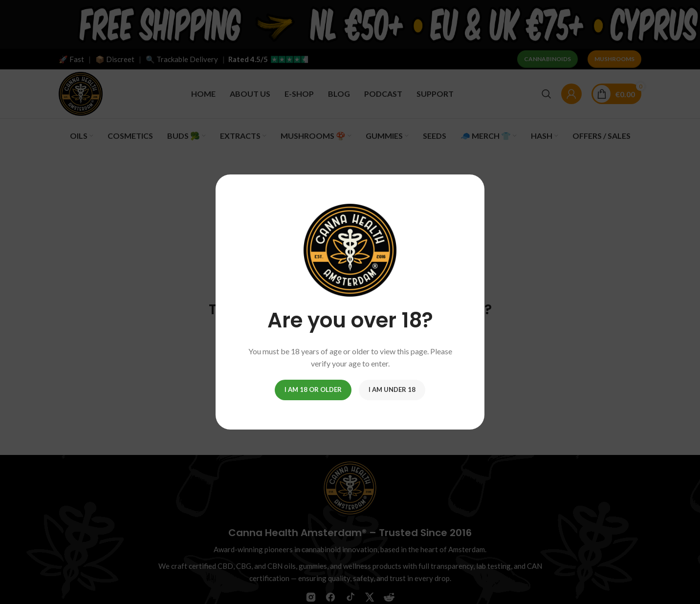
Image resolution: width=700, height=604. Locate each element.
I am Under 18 (392, 389)
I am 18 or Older (313, 389)
